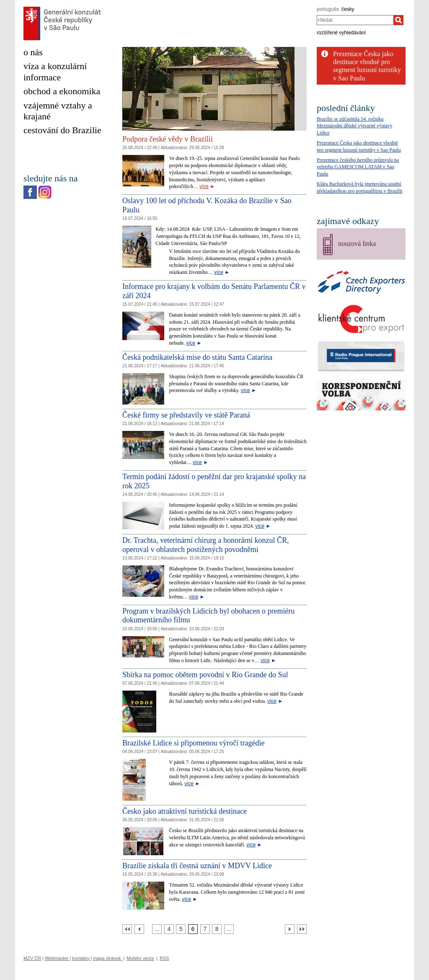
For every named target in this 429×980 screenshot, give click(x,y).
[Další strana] (290, 929)
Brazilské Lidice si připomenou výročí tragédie (193, 743)
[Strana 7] (205, 929)
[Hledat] (398, 20)
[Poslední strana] (302, 929)
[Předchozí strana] (139, 929)
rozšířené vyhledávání (341, 33)
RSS (164, 958)
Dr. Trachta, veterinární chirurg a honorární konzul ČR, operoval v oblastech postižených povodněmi (206, 545)
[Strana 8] (217, 929)
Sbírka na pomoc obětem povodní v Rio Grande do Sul (205, 675)
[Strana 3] (157, 929)
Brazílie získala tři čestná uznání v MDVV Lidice (197, 866)
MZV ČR (32, 958)
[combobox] (355, 20)
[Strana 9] (229, 929)
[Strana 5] (181, 929)
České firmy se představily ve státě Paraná (186, 415)
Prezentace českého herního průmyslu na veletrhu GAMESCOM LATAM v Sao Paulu (358, 167)
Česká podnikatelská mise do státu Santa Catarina (197, 357)
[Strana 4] (169, 929)
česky (348, 9)
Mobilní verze (140, 958)
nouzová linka (357, 244)
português (328, 9)
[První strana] (127, 929)
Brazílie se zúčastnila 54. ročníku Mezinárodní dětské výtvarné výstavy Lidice (354, 126)
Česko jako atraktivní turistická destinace (185, 811)
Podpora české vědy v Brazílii (168, 139)
